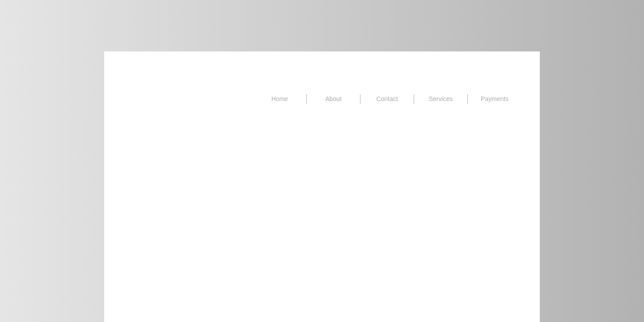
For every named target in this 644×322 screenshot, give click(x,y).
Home (280, 99)
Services (441, 99)
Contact (387, 99)
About (333, 99)
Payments (495, 99)
